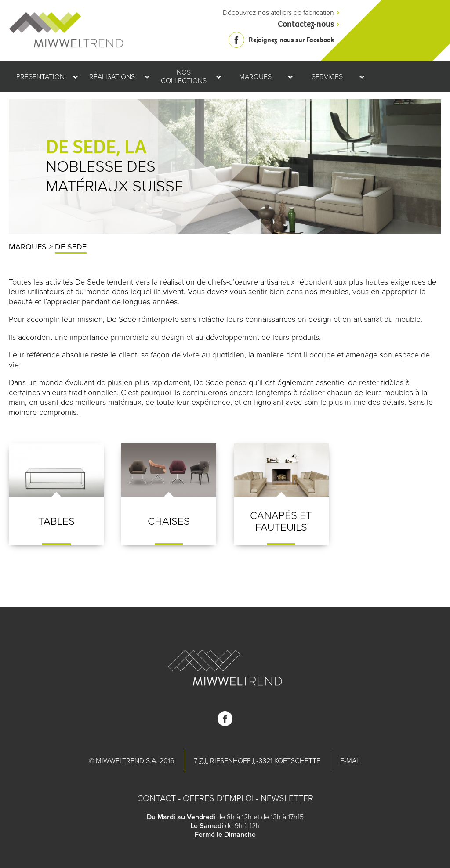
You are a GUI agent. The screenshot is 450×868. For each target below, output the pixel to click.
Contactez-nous (306, 24)
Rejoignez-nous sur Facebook (291, 40)
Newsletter (287, 799)
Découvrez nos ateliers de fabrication (278, 13)
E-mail (351, 761)
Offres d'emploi (218, 799)
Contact (156, 799)
